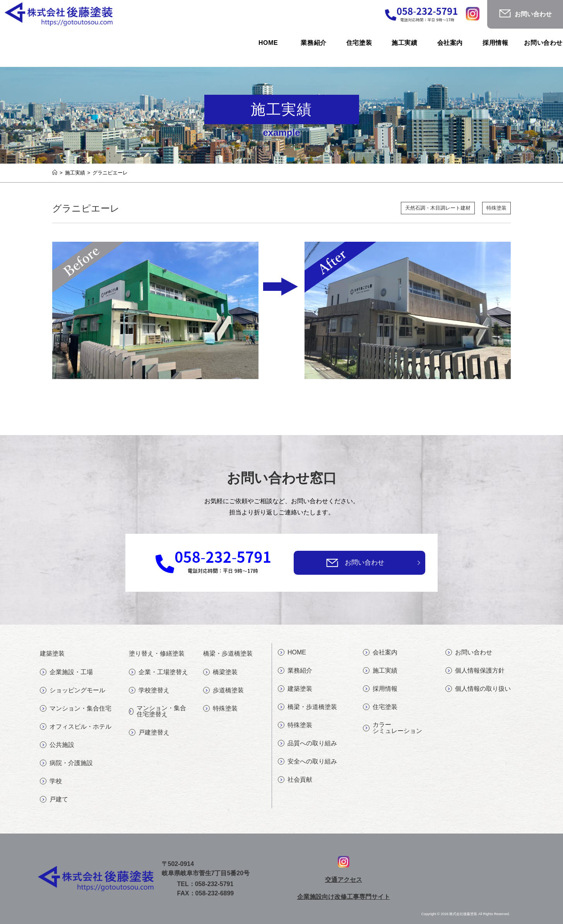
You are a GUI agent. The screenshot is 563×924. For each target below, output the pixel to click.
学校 (51, 781)
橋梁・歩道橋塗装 (307, 707)
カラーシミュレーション (393, 728)
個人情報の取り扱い (478, 689)
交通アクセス (344, 880)
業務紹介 (295, 671)
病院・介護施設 (66, 763)
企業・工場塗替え (158, 672)
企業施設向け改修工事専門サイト (344, 897)
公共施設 (57, 745)
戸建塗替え (149, 733)
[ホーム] (55, 173)
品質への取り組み (307, 743)
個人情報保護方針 (475, 671)
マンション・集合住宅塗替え (157, 711)
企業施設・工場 (66, 672)
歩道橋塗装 (223, 690)
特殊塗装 (496, 208)
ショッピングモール (73, 690)
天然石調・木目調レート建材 (437, 208)
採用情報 (380, 689)
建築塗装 (295, 689)
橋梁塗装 (220, 672)
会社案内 (380, 652)
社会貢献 (295, 780)
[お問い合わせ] (332, 563)
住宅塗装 (380, 707)
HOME (292, 652)
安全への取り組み (307, 762)
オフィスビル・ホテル (76, 727)
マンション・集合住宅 (76, 709)
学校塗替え (149, 690)
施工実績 (380, 671)
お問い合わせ (364, 563)
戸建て (54, 799)
